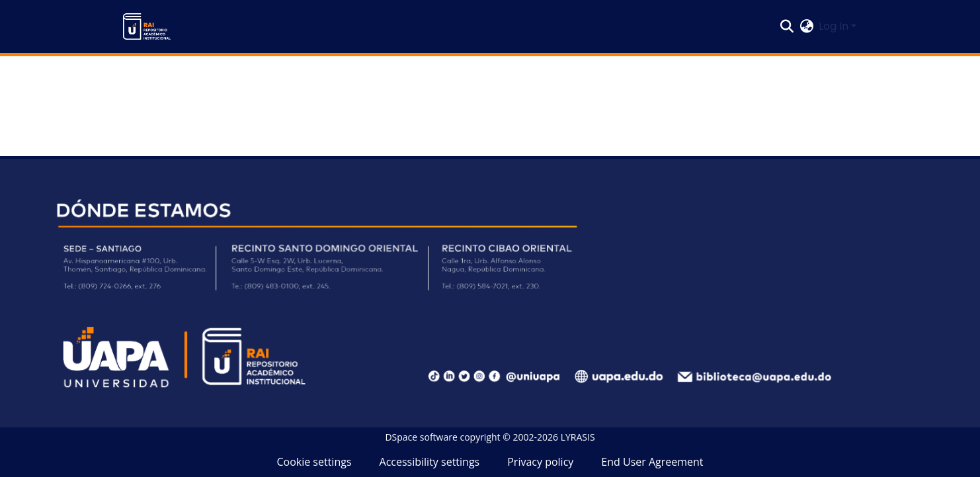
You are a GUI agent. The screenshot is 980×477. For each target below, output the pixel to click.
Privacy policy (540, 462)
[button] (147, 26)
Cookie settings (314, 462)
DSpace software (421, 437)
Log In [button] (835, 26)
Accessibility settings (430, 462)
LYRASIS (578, 437)
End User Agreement (652, 462)
